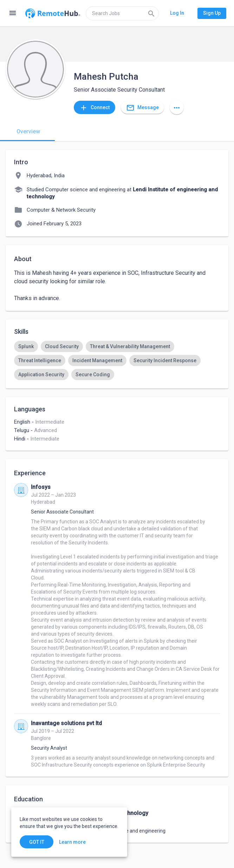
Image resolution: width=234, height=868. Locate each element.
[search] (122, 13)
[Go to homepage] (53, 13)
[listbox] (117, 360)
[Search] (151, 13)
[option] (26, 346)
